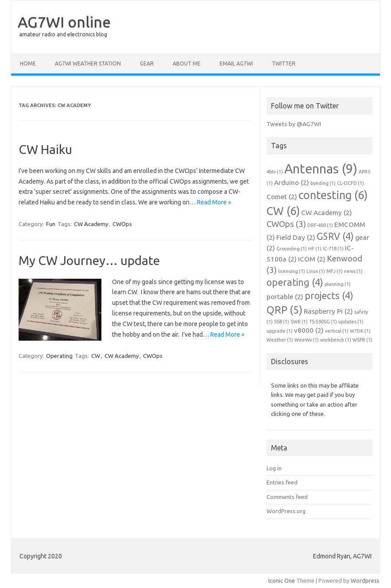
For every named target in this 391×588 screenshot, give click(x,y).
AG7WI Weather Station (88, 63)
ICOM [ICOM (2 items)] (312, 259)
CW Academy (91, 224)
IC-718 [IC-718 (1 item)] (333, 249)
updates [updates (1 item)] (351, 322)
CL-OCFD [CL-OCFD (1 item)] (350, 183)
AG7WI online (64, 22)
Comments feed (287, 497)
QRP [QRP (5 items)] (285, 310)
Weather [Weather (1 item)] (280, 340)
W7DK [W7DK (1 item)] (360, 331)
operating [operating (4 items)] (295, 282)
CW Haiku (45, 149)
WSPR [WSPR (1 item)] (362, 340)
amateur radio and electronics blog (63, 34)
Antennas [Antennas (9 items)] (321, 169)
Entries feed (282, 482)
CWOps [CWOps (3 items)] (286, 224)
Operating (59, 356)
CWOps (122, 224)
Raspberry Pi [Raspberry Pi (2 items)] (328, 311)
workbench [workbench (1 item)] (336, 340)
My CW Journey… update (89, 260)
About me (187, 63)
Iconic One (282, 580)
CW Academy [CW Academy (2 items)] (327, 213)
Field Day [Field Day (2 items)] (296, 237)
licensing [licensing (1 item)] (292, 271)
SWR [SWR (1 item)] (299, 322)
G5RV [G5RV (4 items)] (335, 236)
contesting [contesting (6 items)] (333, 195)
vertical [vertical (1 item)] (337, 331)
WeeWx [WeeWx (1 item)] (307, 340)
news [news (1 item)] (353, 271)
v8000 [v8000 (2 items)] (309, 330)
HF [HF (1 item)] (315, 249)
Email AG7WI (236, 63)
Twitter (284, 63)
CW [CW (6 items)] (283, 211)
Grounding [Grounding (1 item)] (292, 249)
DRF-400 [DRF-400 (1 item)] (320, 225)
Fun (51, 224)
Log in (274, 468)
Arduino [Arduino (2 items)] (292, 183)
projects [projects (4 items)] (329, 296)
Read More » (214, 202)
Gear (147, 63)
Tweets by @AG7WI (294, 124)
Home (28, 63)
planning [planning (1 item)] (338, 284)
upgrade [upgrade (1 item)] (280, 331)
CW (96, 356)
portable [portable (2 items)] (285, 297)
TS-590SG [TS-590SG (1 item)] (323, 322)
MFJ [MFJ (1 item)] (335, 271)
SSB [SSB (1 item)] (282, 322)
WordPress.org (286, 511)
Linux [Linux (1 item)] (316, 271)
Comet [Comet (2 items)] (282, 197)
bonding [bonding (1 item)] (323, 183)
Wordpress (365, 580)
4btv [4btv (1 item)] (275, 172)
